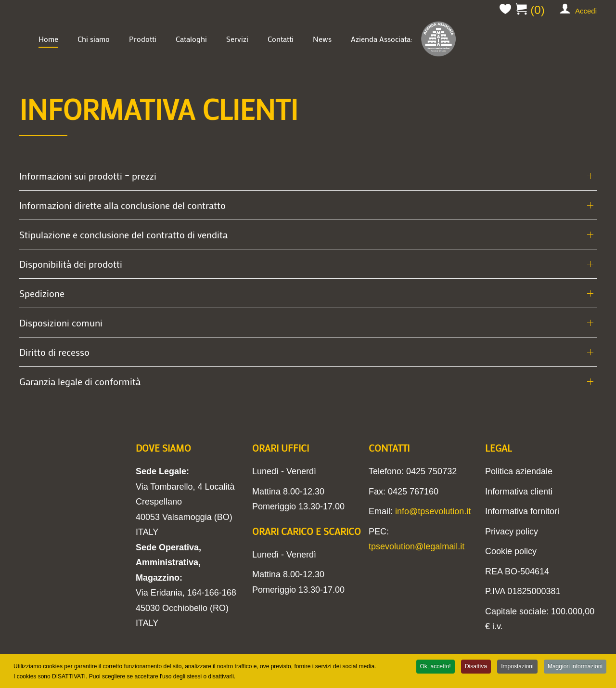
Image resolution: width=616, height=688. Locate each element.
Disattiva (476, 667)
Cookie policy (511, 551)
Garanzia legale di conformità (80, 381)
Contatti (281, 39)
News (322, 39)
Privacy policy (512, 532)
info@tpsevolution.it (433, 511)
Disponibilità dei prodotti (71, 264)
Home (48, 39)
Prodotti (143, 39)
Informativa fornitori (522, 511)
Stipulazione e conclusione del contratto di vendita (123, 234)
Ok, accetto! (436, 667)
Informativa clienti (519, 492)
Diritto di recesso (54, 352)
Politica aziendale (519, 471)
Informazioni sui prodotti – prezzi (88, 176)
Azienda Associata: (404, 39)
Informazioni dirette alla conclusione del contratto (122, 205)
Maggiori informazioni (575, 667)
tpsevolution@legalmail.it (417, 546)
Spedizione (42, 293)
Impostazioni (517, 667)
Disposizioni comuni (61, 323)
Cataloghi (191, 39)
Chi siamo (94, 39)
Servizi (237, 39)
